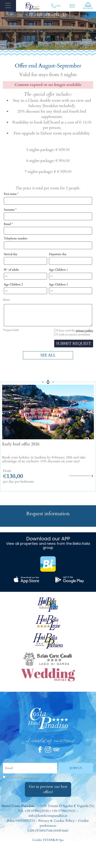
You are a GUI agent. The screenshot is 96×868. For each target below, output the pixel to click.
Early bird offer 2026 (21, 444)
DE (40, 14)
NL (57, 14)
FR (48, 14)
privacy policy (85, 331)
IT (31, 14)
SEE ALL (48, 355)
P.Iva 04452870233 (21, 821)
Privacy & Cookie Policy (57, 821)
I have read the (23, 777)
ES (65, 14)
